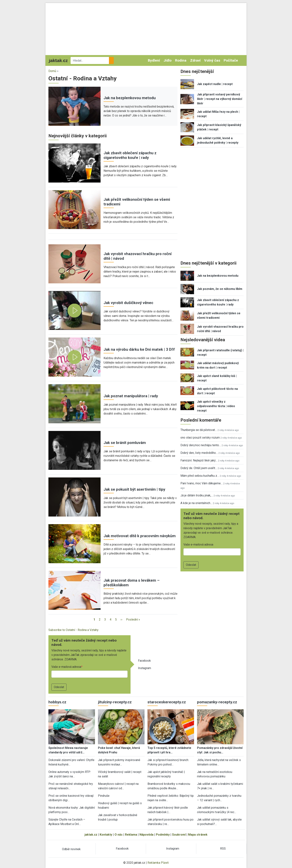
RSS (223, 849)
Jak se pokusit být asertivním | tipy (134, 489)
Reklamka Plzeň (158, 863)
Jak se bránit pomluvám (125, 443)
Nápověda (146, 835)
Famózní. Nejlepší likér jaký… (199, 460)
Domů (52, 71)
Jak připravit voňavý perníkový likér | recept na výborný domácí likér (220, 99)
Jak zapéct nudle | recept (215, 84)
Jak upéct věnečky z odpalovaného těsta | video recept (216, 406)
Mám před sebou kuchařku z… (200, 476)
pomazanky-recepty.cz (217, 702)
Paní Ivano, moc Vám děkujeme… (201, 483)
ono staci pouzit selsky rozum (200, 438)
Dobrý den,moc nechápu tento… (201, 445)
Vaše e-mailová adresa (66, 667)
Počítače (231, 60)
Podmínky (163, 835)
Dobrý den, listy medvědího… (199, 453)
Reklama (131, 835)
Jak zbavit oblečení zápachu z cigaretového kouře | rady (130, 155)
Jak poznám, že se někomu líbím (220, 289)
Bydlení (154, 60)
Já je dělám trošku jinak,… (197, 495)
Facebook (144, 661)
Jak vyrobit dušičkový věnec (128, 303)
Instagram (145, 668)
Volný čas (212, 60)
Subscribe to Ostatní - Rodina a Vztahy (73, 630)
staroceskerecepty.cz (167, 702)
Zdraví (195, 60)
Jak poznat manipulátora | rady (131, 396)
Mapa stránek (198, 835)
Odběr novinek (71, 849)
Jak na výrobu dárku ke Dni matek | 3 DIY (139, 349)
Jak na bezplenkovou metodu (130, 98)
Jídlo (168, 60)
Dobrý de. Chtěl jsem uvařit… (199, 468)
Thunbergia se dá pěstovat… (199, 430)
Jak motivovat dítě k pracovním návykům (140, 536)
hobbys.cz (57, 702)
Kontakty (106, 835)
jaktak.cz (91, 835)
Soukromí (179, 835)
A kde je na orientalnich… (196, 503)
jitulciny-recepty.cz (115, 702)
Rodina (181, 60)
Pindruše (104, 796)
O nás (119, 835)
